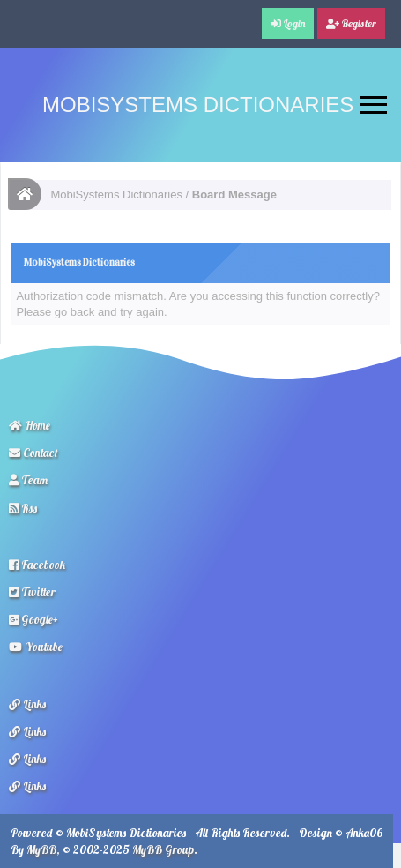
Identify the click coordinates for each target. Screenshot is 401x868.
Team (28, 480)
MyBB (41, 849)
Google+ (33, 619)
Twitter (32, 592)
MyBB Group (163, 849)
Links (27, 704)
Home (30, 425)
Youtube (36, 647)
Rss (23, 508)
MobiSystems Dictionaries (198, 105)
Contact (33, 453)
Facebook (37, 565)
